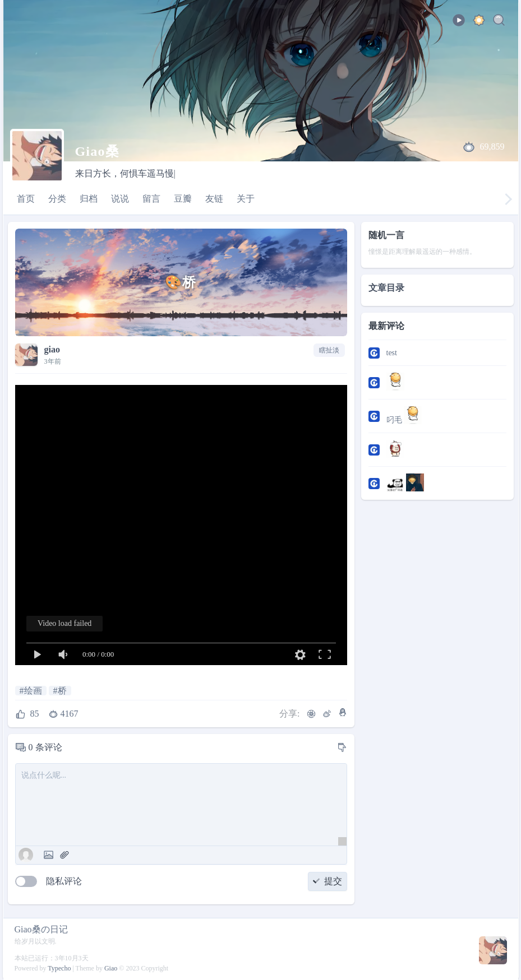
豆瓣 (183, 199)
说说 (120, 199)
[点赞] (27, 714)
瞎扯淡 (329, 350)
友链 (214, 199)
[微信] (311, 714)
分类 (57, 199)
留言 (151, 199)
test (392, 353)
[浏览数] (64, 714)
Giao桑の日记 (41, 929)
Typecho (59, 968)
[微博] (327, 714)
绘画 (33, 691)
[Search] (499, 22)
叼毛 (404, 415)
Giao (111, 968)
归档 (89, 199)
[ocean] (479, 22)
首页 (26, 199)
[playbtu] (459, 24)
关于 (246, 199)
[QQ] (343, 712)
